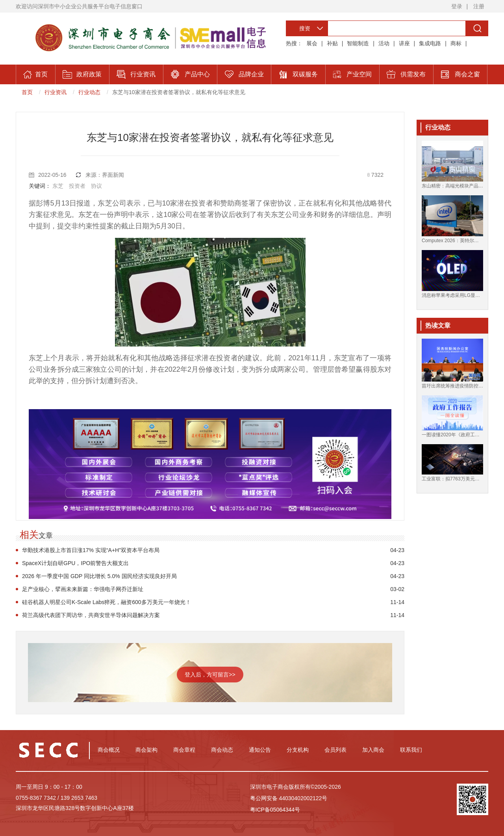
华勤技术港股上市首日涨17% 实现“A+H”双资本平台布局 (91, 550)
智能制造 (358, 43)
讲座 (404, 43)
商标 (456, 43)
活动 (384, 43)
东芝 (58, 186)
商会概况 (109, 750)
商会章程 (184, 750)
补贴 (332, 43)
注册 (479, 6)
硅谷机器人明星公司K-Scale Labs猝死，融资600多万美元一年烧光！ (107, 602)
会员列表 (335, 750)
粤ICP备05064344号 (275, 810)
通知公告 (260, 750)
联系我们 (411, 750)
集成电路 (430, 43)
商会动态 (222, 750)
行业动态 (89, 92)
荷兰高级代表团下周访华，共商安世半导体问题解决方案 (91, 615)
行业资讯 (56, 92)
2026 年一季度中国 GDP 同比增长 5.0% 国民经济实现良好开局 (99, 576)
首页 (27, 92)
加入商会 (373, 750)
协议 (96, 186)
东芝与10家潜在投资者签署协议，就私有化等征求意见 (179, 92)
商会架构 (146, 750)
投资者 (77, 186)
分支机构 (298, 750)
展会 (312, 43)
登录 (457, 6)
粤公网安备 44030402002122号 (289, 798)
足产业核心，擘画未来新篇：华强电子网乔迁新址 (83, 589)
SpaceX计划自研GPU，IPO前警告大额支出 (76, 563)
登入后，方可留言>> (210, 675)
